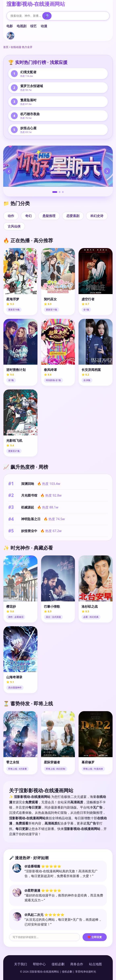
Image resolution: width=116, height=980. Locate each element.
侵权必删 (58, 964)
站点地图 (95, 964)
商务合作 (77, 964)
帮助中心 (39, 964)
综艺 (33, 26)
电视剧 (22, 26)
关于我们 (21, 964)
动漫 (44, 26)
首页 (6, 47)
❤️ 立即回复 (95, 937)
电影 (10, 26)
